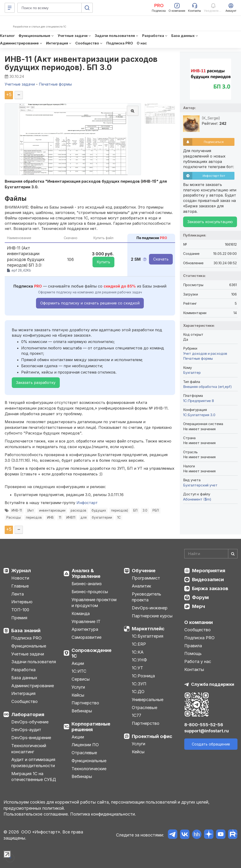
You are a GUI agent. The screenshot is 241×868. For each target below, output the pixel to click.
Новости (20, 578)
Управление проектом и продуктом (94, 603)
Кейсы (78, 695)
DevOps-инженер (150, 608)
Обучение (144, 571)
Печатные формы (198, 358)
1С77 (137, 715)
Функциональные (29, 646)
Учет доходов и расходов (205, 353)
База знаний (26, 631)
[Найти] (233, 554)
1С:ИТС (79, 671)
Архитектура (85, 629)
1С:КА (138, 652)
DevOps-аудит (26, 730)
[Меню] (10, 8)
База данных (24, 678)
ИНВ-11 (17, 510)
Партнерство (85, 703)
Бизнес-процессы (90, 592)
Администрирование (33, 686)
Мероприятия (209, 571)
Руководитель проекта (147, 597)
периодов (34, 517)
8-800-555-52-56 (204, 725)
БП (135, 510)
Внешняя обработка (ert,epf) (207, 387)
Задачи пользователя (34, 662)
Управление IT (86, 621)
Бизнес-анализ (87, 584)
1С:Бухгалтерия (148, 636)
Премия (19, 618)
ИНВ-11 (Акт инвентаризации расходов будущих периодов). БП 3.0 (81, 63)
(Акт (30, 510)
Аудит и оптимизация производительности (33, 763)
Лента (18, 594)
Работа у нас (198, 661)
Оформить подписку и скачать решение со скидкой (90, 303)
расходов (78, 510)
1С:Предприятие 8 (199, 401)
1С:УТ (137, 668)
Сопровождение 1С (92, 653)
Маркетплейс (148, 629)
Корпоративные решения (91, 727)
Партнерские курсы (152, 616)
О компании (199, 622)
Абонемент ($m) (197, 499)
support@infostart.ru (207, 731)
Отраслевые (84, 753)
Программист (146, 578)
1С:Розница (143, 676)
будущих (99, 510)
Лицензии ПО (85, 745)
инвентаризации (52, 510)
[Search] (211, 554)
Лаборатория (28, 714)
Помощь (193, 653)
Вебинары (82, 711)
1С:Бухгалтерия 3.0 (199, 415)
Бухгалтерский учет (200, 485)
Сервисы (81, 679)
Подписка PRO (26, 638)
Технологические (89, 769)
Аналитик (141, 586)
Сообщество (24, 701)
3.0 (145, 510)
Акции (78, 663)
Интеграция (23, 693)
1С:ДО (138, 692)
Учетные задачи (28, 654)
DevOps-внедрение (31, 738)
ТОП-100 (20, 610)
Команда (81, 614)
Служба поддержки (213, 684)
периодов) (120, 510)
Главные (20, 586)
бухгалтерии (102, 517)
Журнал (21, 571)
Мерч (199, 606)
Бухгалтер (192, 373)
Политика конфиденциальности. (103, 814)
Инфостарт (87, 503)
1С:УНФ (139, 660)
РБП (156, 510)
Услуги (78, 687)
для (84, 517)
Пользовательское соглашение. (36, 814)
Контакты (194, 669)
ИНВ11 (71, 517)
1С (119, 517)
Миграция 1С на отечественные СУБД (34, 777)
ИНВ (50, 517)
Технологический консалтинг (29, 749)
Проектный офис (152, 736)
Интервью (22, 602)
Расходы (14, 517)
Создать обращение (211, 744)
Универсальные (148, 700)
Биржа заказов (210, 588)
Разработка (23, 670)
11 (60, 517)
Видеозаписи (208, 580)
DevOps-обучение (30, 722)
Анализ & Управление (86, 573)
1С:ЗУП (139, 684)
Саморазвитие (86, 637)
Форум (200, 597)
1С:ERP (139, 644)
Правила (193, 646)
